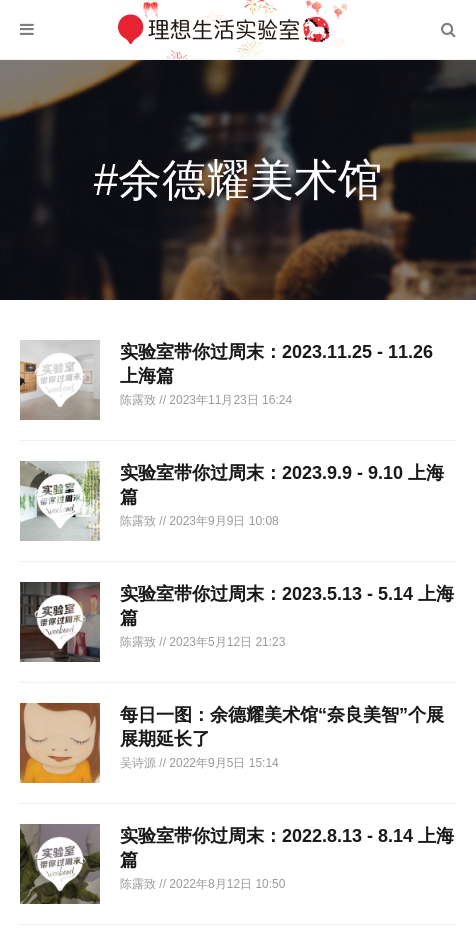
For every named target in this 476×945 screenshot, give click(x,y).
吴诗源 (139, 763)
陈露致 (139, 400)
